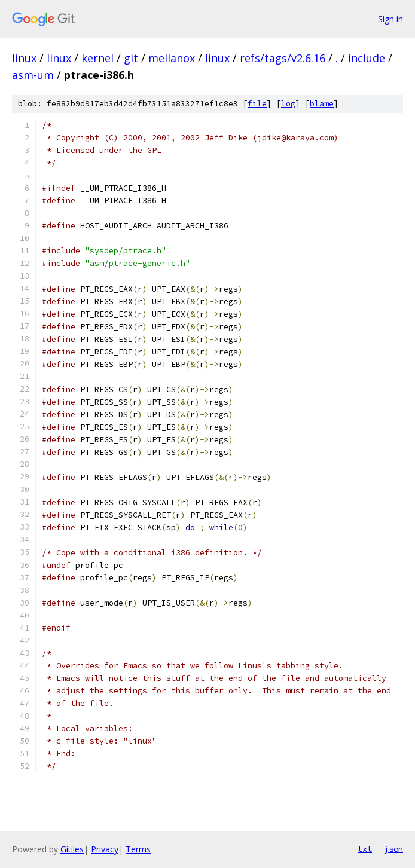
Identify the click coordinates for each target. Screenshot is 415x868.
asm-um (33, 75)
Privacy (105, 849)
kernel (97, 58)
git (131, 58)
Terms (138, 849)
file (257, 104)
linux (24, 58)
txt (365, 849)
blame (322, 104)
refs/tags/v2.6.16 (283, 58)
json (393, 849)
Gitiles (72, 849)
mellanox (172, 58)
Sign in (390, 19)
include (367, 58)
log (288, 104)
